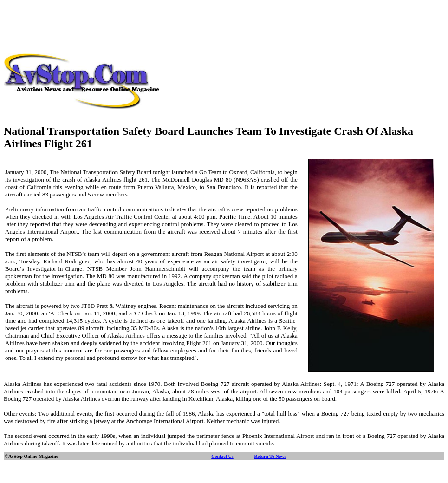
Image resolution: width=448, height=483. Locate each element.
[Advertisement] (224, 25)
